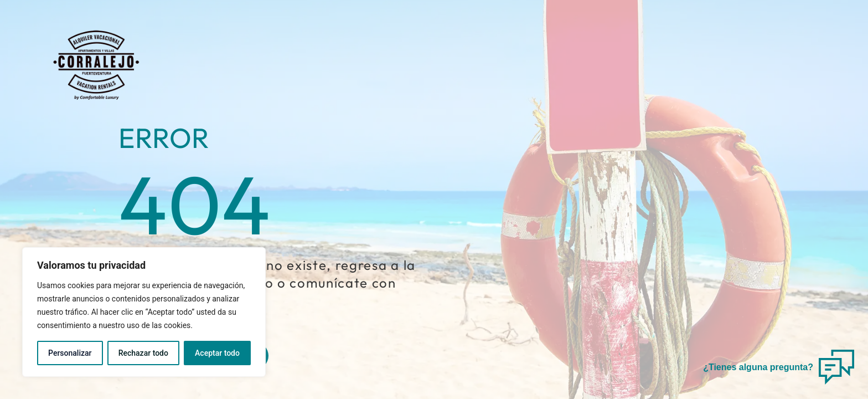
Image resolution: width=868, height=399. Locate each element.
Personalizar (70, 353)
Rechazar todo (143, 353)
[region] (144, 312)
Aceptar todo (217, 353)
